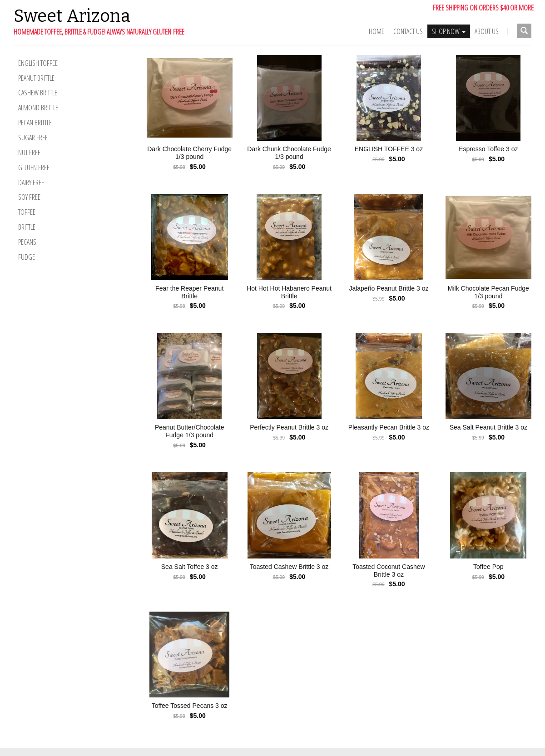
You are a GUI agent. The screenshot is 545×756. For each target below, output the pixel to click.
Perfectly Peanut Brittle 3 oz (289, 427)
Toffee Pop (488, 567)
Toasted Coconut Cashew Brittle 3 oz (389, 571)
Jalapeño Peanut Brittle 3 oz (389, 288)
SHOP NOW (449, 31)
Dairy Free (31, 183)
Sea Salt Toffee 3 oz (190, 567)
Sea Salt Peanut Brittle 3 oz (488, 427)
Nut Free (29, 153)
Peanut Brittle (36, 78)
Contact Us (408, 31)
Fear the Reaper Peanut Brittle (189, 292)
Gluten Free (34, 168)
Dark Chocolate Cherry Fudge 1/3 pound (189, 153)
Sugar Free (33, 138)
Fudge (27, 257)
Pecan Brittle (35, 123)
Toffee (27, 212)
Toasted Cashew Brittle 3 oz (289, 567)
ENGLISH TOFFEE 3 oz (389, 149)
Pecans (27, 242)
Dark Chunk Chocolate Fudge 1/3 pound (289, 153)
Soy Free (29, 197)
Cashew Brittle (38, 93)
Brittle (27, 227)
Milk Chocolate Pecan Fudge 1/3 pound (488, 292)
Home (377, 31)
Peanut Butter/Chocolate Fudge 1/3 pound (190, 431)
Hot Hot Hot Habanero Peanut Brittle (289, 292)
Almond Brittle (38, 108)
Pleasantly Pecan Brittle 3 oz (389, 427)
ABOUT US (487, 31)
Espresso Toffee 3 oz (488, 149)
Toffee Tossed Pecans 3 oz (190, 706)
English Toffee (38, 63)
